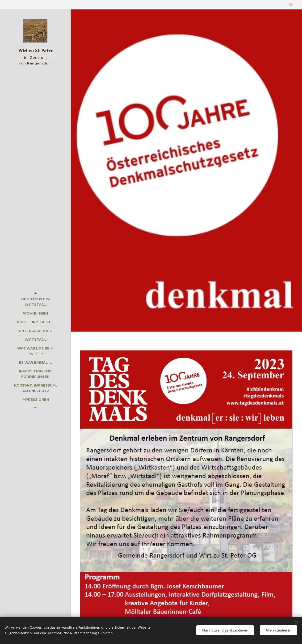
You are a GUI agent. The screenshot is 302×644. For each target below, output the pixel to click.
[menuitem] (35, 302)
